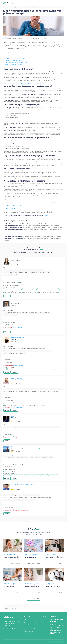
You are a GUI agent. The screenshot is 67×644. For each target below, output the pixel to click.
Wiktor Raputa (15, 486)
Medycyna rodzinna (33, 554)
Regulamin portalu (28, 619)
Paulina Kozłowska (16, 380)
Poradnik (36, 583)
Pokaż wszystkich (34, 519)
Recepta (26, 3)
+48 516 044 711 (8, 626)
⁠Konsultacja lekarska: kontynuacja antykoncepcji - (15, 500)
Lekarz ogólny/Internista (20, 338)
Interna (27, 554)
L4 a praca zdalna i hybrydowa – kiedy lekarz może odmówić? (54, 557)
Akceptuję (51, 642)
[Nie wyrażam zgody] (65, 642)
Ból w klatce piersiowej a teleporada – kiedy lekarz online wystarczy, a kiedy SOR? (54, 586)
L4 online (6, 554)
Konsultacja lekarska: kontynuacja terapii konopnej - (16, 457)
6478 (19, 592)
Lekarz (12, 259)
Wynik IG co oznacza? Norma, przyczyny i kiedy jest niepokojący (33, 557)
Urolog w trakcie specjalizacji (29, 484)
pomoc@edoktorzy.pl (9, 624)
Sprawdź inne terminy (18, 327)
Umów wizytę (14, 296)
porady (10, 606)
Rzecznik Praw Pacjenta (29, 626)
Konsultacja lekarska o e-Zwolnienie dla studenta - (15, 272)
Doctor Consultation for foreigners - (12, 389)
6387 (61, 564)
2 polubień (28, 564)
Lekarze (61, 3)
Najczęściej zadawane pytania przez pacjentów (31, 623)
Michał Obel (14, 339)
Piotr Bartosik (14, 418)
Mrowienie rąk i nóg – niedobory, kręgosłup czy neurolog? (32, 586)
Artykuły (10, 7)
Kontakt (41, 624)
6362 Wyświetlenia (16, 564)
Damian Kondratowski (17, 303)
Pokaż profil (7, 296)
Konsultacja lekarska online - (11, 275)
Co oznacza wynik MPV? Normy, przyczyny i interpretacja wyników (11, 586)
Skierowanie (54, 3)
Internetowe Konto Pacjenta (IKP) (30, 629)
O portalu (42, 619)
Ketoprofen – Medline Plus (10, 208)
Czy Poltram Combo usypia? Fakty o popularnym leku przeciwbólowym (27, 83)
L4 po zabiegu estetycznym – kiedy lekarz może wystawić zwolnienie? (12, 557)
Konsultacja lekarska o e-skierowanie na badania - (33, 270)
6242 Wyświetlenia (37, 564)
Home (5, 7)
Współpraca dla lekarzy (43, 622)
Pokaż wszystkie (23, 353)
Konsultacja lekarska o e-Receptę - (12, 270)
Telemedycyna (12, 554)
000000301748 (53, 634)
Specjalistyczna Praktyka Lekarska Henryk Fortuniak (24, 448)
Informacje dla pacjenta (30, 631)
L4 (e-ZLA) (33, 3)
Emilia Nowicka (15, 261)
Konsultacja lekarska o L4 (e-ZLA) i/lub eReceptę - (39, 272)
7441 (61, 592)
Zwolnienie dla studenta (43, 3)
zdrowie (15, 606)
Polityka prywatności (29, 621)
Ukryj (11, 53)
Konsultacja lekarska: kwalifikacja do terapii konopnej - (42, 457)
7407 (40, 592)
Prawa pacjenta (28, 633)
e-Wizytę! (48, 215)
